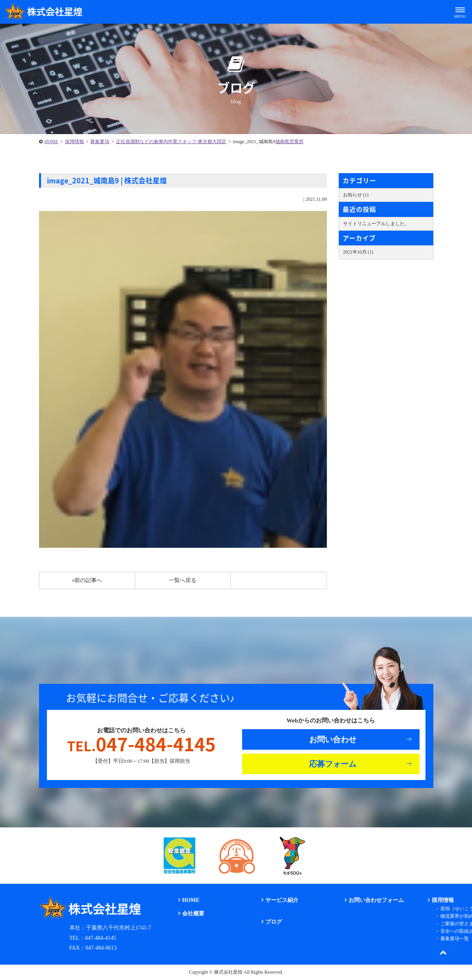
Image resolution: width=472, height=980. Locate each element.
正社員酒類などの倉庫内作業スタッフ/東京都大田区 (171, 142)
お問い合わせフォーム (376, 900)
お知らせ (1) (356, 195)
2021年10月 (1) (358, 252)
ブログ (274, 922)
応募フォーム (333, 764)
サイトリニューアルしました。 (376, 224)
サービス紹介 (282, 900)
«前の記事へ (87, 580)
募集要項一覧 (455, 939)
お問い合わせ (333, 739)
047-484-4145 (141, 744)
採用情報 (75, 142)
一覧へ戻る (183, 580)
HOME (51, 142)
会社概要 (193, 914)
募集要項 (100, 142)
